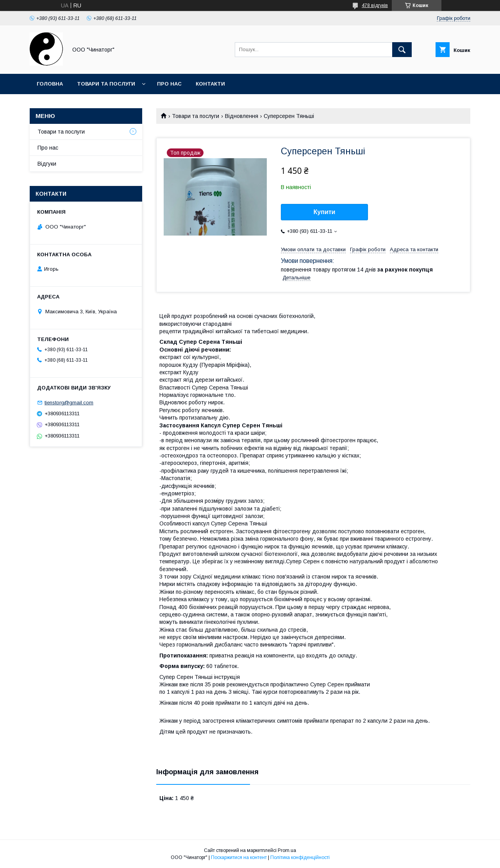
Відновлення (242, 116)
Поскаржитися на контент (239, 857)
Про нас (169, 84)
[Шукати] (402, 50)
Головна (50, 84)
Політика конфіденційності (300, 857)
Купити (325, 212)
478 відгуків (375, 5)
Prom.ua (287, 850)
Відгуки (47, 164)
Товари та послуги (106, 84)
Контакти (210, 84)
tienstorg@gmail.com (69, 403)
